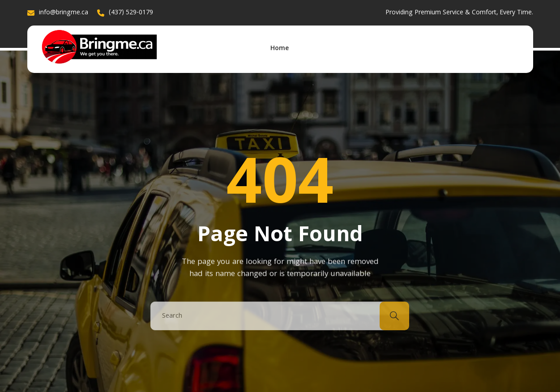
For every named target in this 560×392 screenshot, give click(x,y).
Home (280, 49)
